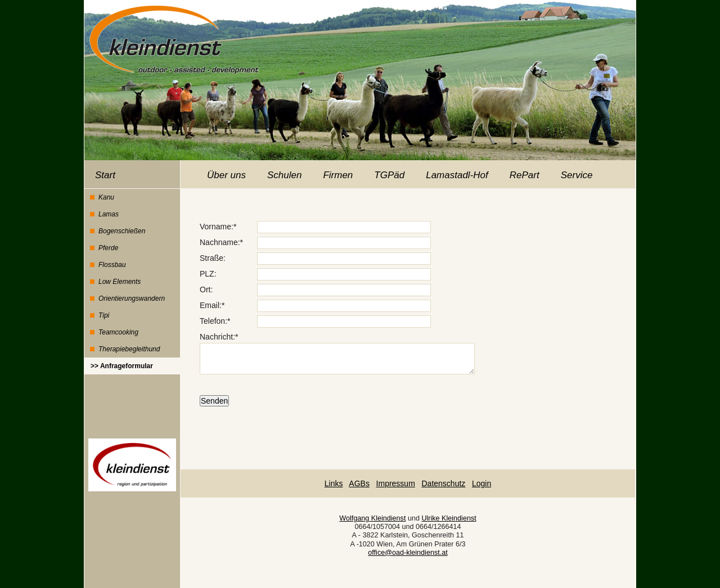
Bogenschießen (122, 231)
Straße (211, 258)
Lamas (109, 214)
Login (481, 483)
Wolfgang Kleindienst (372, 518)
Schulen (284, 175)
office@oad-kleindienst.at (408, 553)
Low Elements (120, 282)
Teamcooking (118, 332)
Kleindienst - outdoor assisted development (172, 38)
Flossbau (112, 265)
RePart (525, 175)
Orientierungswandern (132, 298)
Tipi (104, 315)
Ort (205, 290)
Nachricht (216, 337)
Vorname (215, 227)
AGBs (359, 483)
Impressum (396, 483)
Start (105, 175)
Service (577, 175)
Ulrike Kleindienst (449, 518)
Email (210, 305)
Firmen (338, 175)
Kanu (106, 197)
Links (334, 483)
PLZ (207, 274)
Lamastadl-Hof (457, 175)
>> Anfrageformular (122, 366)
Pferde (108, 248)
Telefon (212, 321)
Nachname (219, 242)
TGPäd (389, 175)
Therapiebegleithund (129, 349)
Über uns (226, 175)
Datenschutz (443, 483)
